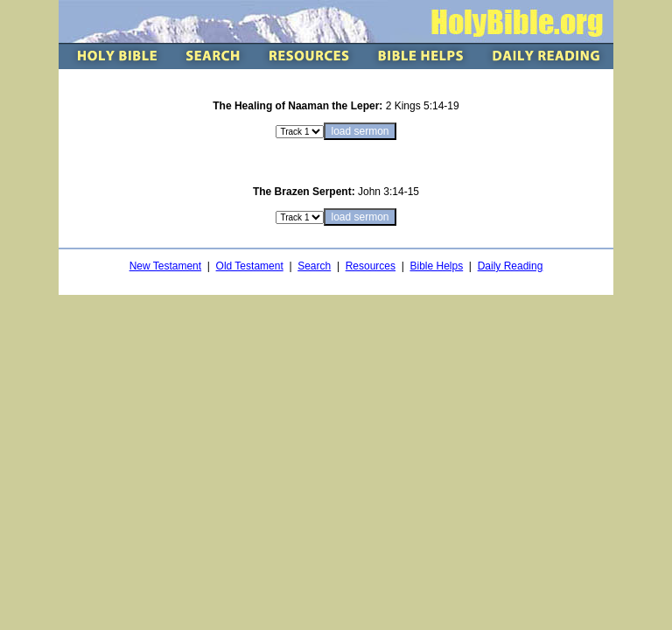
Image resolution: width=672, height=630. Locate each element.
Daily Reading (511, 266)
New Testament (165, 266)
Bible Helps (436, 266)
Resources (371, 266)
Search (314, 266)
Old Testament (250, 266)
